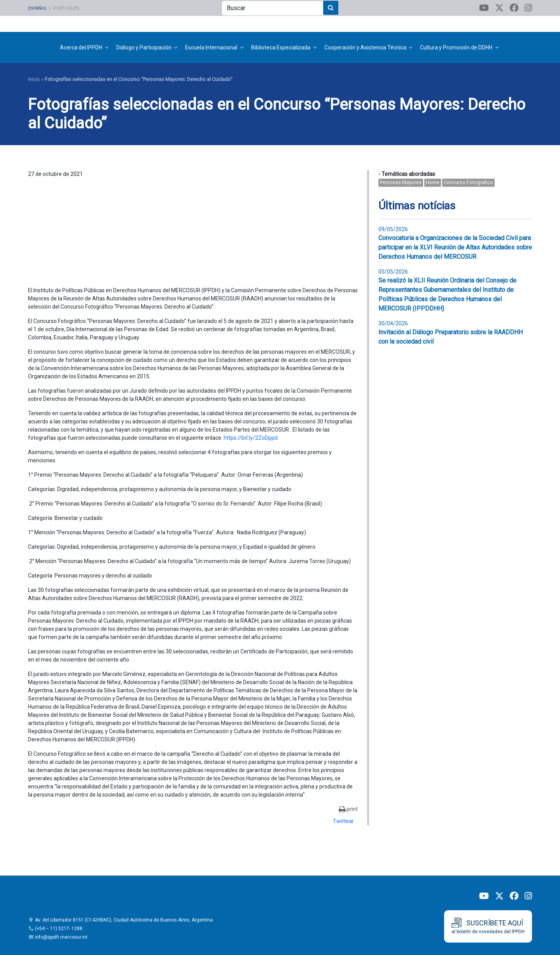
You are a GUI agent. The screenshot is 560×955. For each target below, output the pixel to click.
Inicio (34, 79)
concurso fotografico (468, 182)
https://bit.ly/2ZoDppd (251, 438)
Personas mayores (401, 182)
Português (66, 8)
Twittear (343, 821)
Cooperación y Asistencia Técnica (365, 47)
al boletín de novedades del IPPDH (488, 926)
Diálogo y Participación (144, 47)
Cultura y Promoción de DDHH (456, 47)
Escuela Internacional (211, 47)
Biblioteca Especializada (281, 47)
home (433, 182)
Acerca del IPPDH (81, 47)
